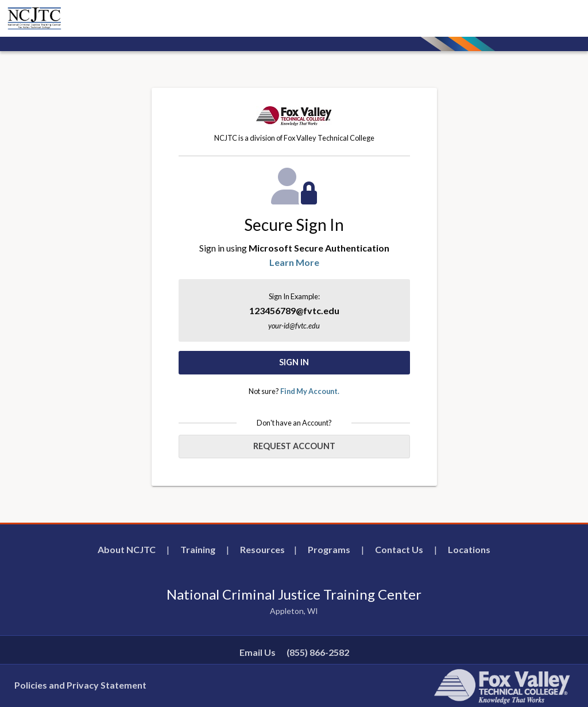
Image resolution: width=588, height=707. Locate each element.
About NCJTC (127, 549)
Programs (329, 549)
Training (198, 549)
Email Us (258, 652)
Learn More (294, 262)
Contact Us (399, 549)
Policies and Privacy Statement (80, 685)
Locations (469, 549)
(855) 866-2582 (318, 652)
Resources (262, 549)
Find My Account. (310, 391)
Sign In (294, 362)
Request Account (294, 446)
